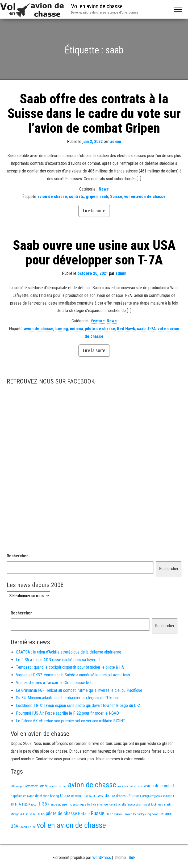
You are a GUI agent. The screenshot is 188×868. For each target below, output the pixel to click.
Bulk (132, 858)
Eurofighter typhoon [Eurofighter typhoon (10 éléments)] (151, 796)
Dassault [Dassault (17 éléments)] (77, 796)
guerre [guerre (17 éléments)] (62, 804)
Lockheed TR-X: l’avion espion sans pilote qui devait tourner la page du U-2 (78, 705)
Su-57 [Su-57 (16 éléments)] (109, 814)
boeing (62, 329)
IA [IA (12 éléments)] (89, 804)
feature (98, 321)
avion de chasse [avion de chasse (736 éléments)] (92, 785)
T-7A (152, 329)
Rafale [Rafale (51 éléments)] (84, 814)
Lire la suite (94, 211)
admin (116, 142)
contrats (76, 197)
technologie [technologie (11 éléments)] (140, 814)
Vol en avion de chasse (97, 6)
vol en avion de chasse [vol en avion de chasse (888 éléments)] (71, 825)
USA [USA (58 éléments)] (14, 826)
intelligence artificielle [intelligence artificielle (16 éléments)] (112, 804)
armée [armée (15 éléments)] (43, 786)
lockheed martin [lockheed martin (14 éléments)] (162, 804)
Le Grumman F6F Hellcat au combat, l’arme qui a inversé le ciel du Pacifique (79, 690)
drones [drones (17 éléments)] (121, 796)
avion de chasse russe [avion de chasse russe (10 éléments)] (130, 786)
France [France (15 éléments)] (52, 804)
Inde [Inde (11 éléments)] (93, 805)
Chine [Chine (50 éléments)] (65, 795)
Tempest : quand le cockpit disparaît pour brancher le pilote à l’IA (70, 667)
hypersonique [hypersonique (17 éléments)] (77, 804)
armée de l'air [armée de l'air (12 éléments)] (58, 786)
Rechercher (17, 556)
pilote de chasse (100, 329)
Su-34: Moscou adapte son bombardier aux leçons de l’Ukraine (68, 698)
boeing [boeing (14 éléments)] (55, 796)
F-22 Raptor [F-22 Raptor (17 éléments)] (30, 804)
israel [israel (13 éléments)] (146, 804)
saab (104, 197)
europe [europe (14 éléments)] (168, 796)
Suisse (116, 197)
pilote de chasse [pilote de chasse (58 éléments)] (61, 813)
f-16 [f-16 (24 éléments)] (18, 804)
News (104, 189)
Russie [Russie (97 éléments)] (98, 813)
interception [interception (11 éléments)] (134, 805)
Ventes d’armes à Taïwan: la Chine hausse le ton (56, 683)
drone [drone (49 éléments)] (110, 795)
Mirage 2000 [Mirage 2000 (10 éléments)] (18, 814)
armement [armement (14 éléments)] (32, 786)
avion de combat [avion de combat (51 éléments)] (159, 786)
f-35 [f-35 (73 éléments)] (43, 804)
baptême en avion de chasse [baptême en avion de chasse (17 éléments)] (30, 796)
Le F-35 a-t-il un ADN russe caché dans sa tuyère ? (58, 660)
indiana (76, 329)
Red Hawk (126, 329)
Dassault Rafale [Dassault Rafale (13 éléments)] (94, 796)
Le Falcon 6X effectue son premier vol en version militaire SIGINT (71, 721)
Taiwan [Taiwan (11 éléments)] (128, 814)
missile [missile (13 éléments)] (31, 814)
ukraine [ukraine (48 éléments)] (166, 814)
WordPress (102, 858)
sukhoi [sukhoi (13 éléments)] (118, 814)
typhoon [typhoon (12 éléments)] (153, 814)
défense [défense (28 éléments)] (133, 796)
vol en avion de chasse (145, 197)
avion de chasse (52, 197)
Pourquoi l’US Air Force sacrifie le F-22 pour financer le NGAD (67, 713)
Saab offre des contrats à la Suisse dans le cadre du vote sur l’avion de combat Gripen (94, 113)
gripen (92, 197)
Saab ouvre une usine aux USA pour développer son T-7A (94, 253)
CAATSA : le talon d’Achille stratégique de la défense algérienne (69, 652)
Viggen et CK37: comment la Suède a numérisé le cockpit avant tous (73, 675)
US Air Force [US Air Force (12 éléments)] (28, 827)
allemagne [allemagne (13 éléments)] (17, 786)
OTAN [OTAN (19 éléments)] (41, 814)
